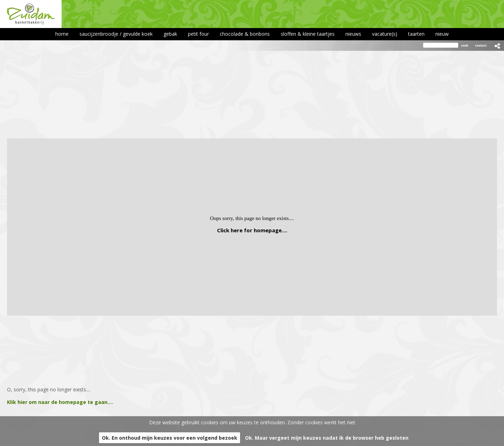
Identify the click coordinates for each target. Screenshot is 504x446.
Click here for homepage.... (252, 230)
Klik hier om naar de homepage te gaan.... (60, 402)
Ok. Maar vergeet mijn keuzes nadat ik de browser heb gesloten (327, 438)
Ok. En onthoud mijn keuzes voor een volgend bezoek (170, 438)
